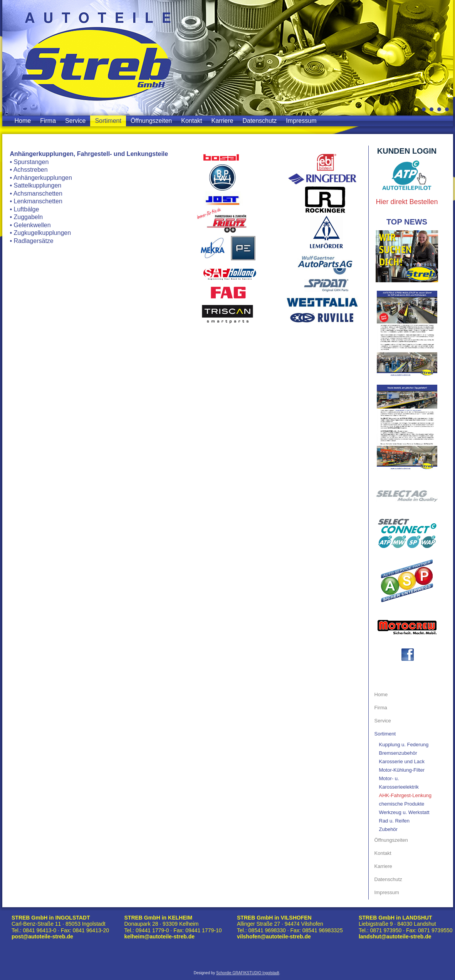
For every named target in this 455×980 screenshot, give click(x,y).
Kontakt (191, 121)
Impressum (301, 121)
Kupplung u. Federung (404, 745)
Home (23, 121)
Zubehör (388, 829)
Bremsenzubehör (398, 753)
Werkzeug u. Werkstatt (404, 812)
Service (75, 121)
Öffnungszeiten (151, 121)
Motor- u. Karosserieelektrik (399, 783)
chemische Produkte (402, 804)
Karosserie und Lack (402, 761)
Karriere (222, 121)
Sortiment (108, 121)
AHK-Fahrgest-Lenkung (405, 795)
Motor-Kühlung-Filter (402, 770)
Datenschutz (259, 121)
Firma (48, 121)
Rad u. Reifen (395, 821)
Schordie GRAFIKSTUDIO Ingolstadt (248, 973)
